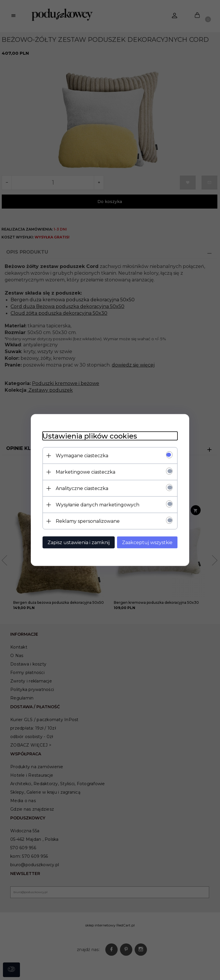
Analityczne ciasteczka (82, 488)
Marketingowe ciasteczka (86, 472)
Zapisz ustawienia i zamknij (79, 543)
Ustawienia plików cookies (90, 436)
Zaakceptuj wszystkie (147, 543)
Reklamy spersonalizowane (88, 521)
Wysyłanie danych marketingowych (98, 505)
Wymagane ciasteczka (82, 456)
